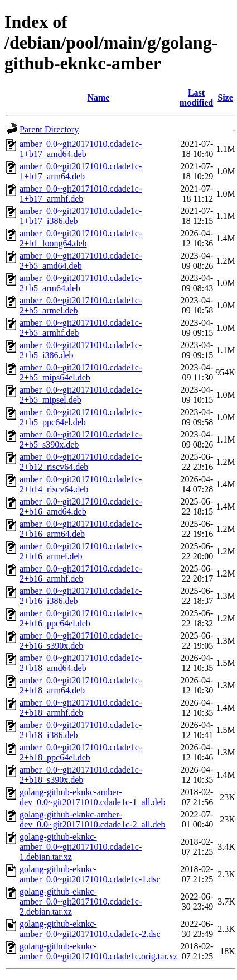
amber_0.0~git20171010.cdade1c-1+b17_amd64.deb (81, 149)
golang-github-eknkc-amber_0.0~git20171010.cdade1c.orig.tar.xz (98, 951)
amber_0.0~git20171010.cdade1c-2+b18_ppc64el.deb (81, 752)
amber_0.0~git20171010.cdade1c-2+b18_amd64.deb (81, 663)
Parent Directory (49, 129)
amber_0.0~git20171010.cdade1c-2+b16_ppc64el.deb (81, 618)
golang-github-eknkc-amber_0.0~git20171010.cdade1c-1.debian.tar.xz (81, 847)
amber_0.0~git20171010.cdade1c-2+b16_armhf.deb (81, 574)
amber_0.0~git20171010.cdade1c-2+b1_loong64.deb (81, 238)
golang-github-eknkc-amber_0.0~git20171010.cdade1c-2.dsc (90, 929)
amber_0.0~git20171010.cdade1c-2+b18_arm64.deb (81, 685)
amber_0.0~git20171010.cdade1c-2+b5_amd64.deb (81, 261)
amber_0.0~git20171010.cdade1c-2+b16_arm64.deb (81, 529)
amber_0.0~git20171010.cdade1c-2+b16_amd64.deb (81, 506)
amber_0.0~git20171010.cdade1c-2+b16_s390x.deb (81, 641)
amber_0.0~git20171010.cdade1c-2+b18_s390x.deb (81, 775)
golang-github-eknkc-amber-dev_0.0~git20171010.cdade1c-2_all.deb (92, 819)
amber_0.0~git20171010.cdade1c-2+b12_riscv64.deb (81, 462)
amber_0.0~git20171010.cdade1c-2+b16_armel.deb (81, 551)
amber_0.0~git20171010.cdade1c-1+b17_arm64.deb (81, 171)
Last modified (196, 97)
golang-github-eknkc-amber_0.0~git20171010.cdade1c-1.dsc (90, 874)
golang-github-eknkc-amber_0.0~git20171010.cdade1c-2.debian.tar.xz (81, 901)
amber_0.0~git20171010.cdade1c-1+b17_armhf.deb (81, 194)
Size (225, 97)
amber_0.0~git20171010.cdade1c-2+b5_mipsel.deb (81, 395)
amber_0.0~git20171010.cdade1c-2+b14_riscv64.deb (81, 484)
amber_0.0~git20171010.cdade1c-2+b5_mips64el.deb (81, 372)
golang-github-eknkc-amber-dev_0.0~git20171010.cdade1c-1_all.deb (92, 797)
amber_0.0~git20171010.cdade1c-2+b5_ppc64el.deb (81, 417)
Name (98, 97)
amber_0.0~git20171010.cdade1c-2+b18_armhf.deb (81, 708)
